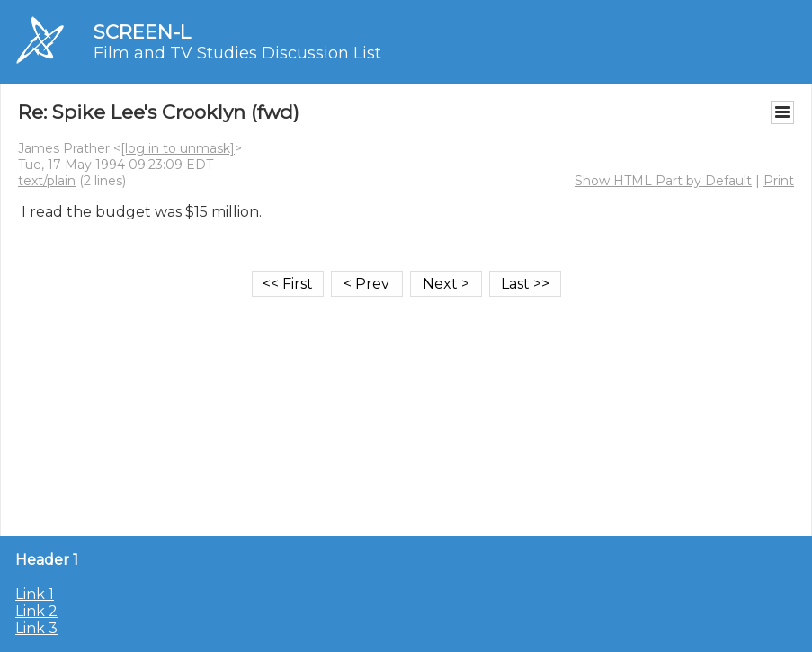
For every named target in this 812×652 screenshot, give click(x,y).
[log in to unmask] (178, 148)
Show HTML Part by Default (663, 181)
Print (779, 181)
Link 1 (35, 594)
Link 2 (36, 611)
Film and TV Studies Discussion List (237, 53)
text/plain (47, 181)
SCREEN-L (142, 32)
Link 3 (36, 628)
